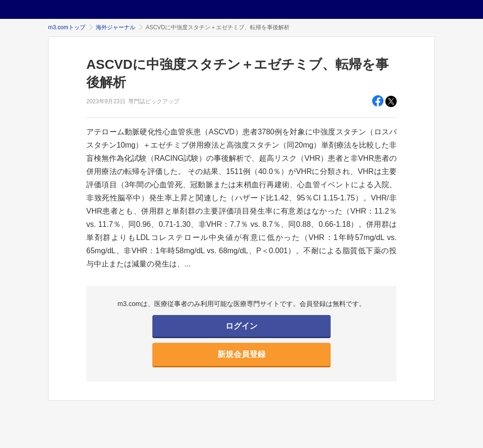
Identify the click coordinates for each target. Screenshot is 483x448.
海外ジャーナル (116, 27)
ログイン (241, 326)
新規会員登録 (241, 354)
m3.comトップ (67, 27)
